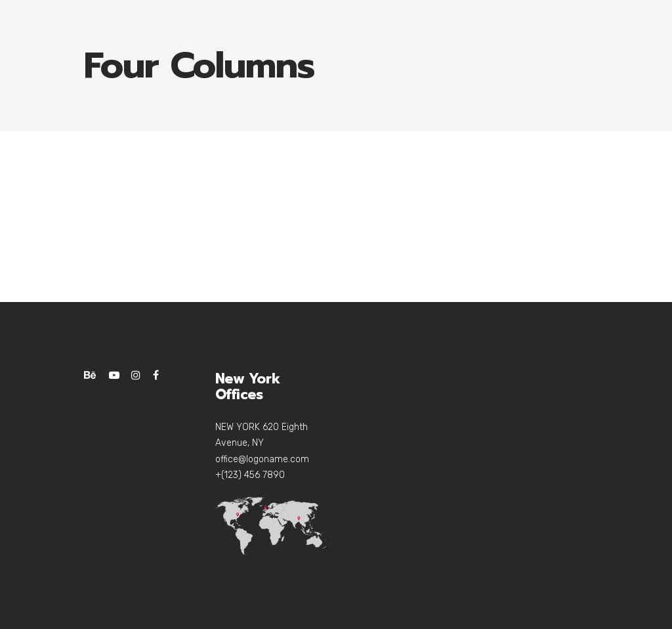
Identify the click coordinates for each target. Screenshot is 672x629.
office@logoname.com (262, 459)
